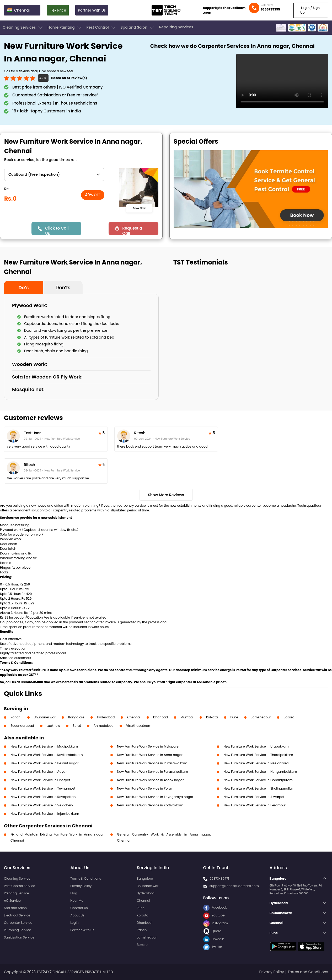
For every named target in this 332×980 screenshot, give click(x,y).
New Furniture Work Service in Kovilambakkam (47, 755)
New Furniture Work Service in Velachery (42, 805)
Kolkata (212, 717)
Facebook (215, 907)
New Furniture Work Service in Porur (144, 788)
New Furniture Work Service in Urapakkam (256, 746)
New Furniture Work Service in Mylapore (148, 746)
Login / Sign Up (310, 10)
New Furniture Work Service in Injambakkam (45, 814)
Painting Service (16, 893)
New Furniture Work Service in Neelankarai (256, 763)
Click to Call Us (57, 230)
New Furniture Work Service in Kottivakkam (150, 805)
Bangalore (76, 717)
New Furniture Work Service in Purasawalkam (152, 763)
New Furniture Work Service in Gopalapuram (258, 780)
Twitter (213, 947)
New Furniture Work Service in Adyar (39, 772)
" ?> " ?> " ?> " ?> (54, 174)
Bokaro (289, 717)
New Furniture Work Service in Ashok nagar (150, 780)
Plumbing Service (17, 930)
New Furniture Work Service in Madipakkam (44, 746)
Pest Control (101, 28)
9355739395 (270, 9)
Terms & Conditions (86, 878)
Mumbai (187, 717)
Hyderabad (106, 717)
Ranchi (16, 717)
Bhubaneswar (45, 717)
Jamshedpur (261, 717)
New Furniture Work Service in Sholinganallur (258, 788)
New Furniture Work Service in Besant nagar (45, 763)
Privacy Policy (81, 886)
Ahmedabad (104, 726)
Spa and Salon (138, 28)
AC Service (12, 901)
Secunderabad (22, 726)
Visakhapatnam (139, 726)
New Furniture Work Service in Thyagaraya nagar (155, 797)
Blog (74, 893)
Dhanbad (160, 717)
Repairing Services (176, 27)
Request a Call (132, 230)
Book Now (139, 208)
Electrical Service (17, 915)
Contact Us (79, 908)
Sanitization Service (19, 937)
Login (74, 923)
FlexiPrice (58, 10)
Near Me (77, 901)
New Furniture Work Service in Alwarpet (254, 797)
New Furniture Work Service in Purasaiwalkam (152, 772)
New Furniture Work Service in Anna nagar (150, 755)
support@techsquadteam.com (224, 10)
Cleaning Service (17, 878)
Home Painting (65, 28)
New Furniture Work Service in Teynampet (43, 788)
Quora (212, 931)
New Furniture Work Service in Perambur (255, 805)
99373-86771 (219, 878)
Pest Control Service (20, 886)
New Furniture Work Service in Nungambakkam (260, 772)
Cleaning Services (23, 28)
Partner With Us (92, 10)
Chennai (134, 717)
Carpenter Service (18, 923)
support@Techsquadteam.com (234, 886)
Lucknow (53, 726)
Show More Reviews (166, 495)
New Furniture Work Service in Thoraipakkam (258, 755)
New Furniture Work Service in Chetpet (40, 780)
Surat (77, 726)
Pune (234, 717)
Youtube (214, 915)
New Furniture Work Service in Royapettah (43, 797)
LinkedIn (214, 939)
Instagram (216, 923)
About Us (77, 915)
